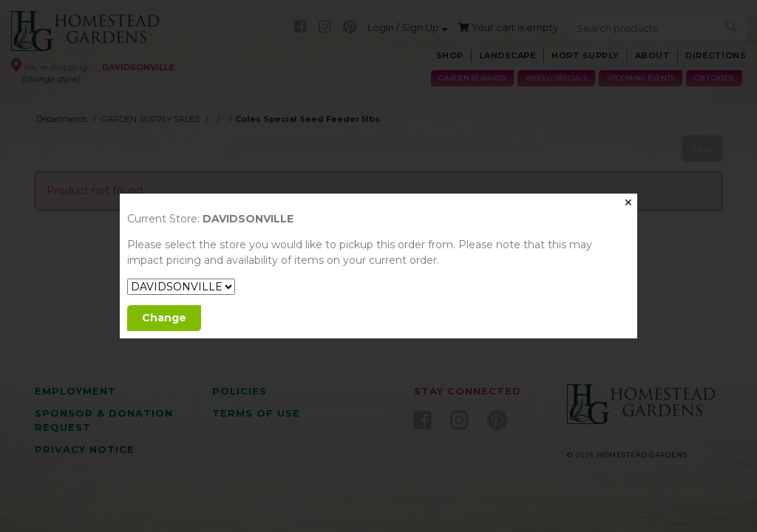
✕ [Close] (628, 202)
